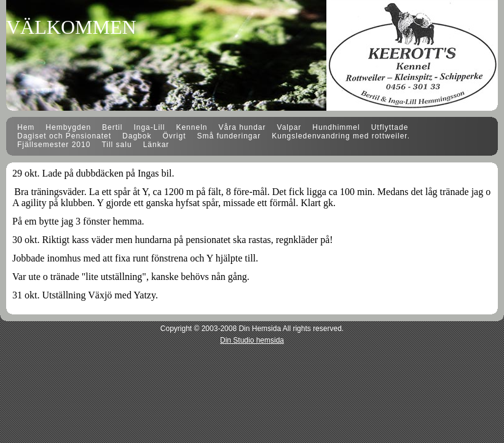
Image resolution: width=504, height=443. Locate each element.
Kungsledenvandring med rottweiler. (341, 136)
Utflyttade (390, 127)
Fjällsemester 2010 (54, 145)
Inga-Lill (149, 127)
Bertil (112, 127)
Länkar (156, 145)
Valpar (289, 127)
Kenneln (191, 127)
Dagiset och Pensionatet (64, 136)
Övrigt (174, 136)
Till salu (116, 145)
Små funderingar (229, 136)
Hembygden (68, 127)
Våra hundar (242, 127)
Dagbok (137, 136)
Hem (26, 127)
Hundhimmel (336, 127)
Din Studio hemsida (252, 340)
